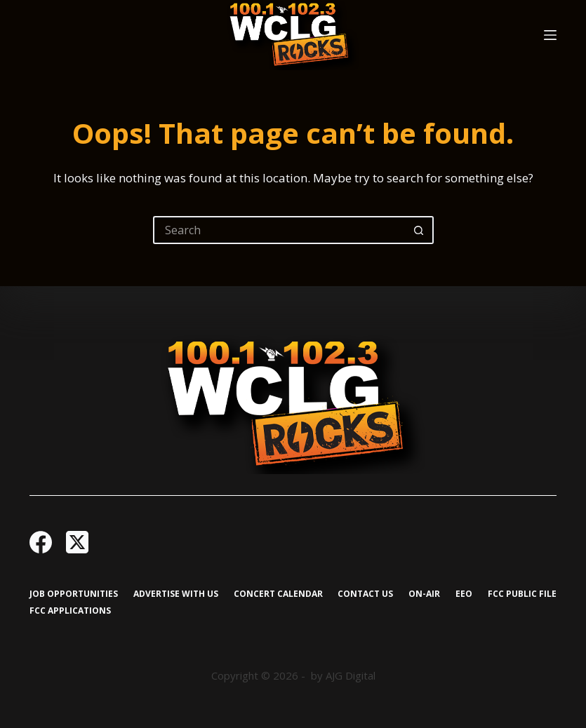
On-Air (424, 594)
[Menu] (550, 35)
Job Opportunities (74, 594)
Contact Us (365, 594)
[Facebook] (41, 542)
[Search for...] (279, 230)
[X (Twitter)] (77, 542)
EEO (464, 594)
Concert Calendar (278, 594)
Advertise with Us (176, 594)
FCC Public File (522, 594)
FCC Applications (70, 611)
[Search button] (420, 230)
